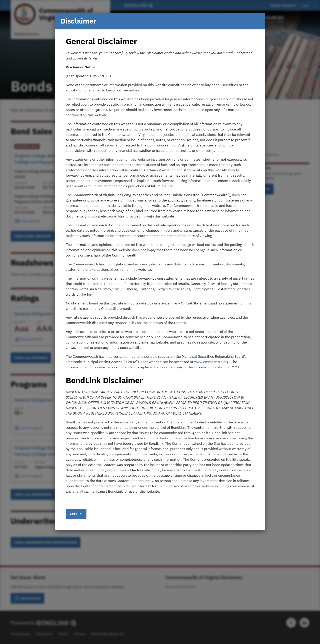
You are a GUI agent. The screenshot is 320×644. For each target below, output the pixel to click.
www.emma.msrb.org (211, 362)
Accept (76, 514)
